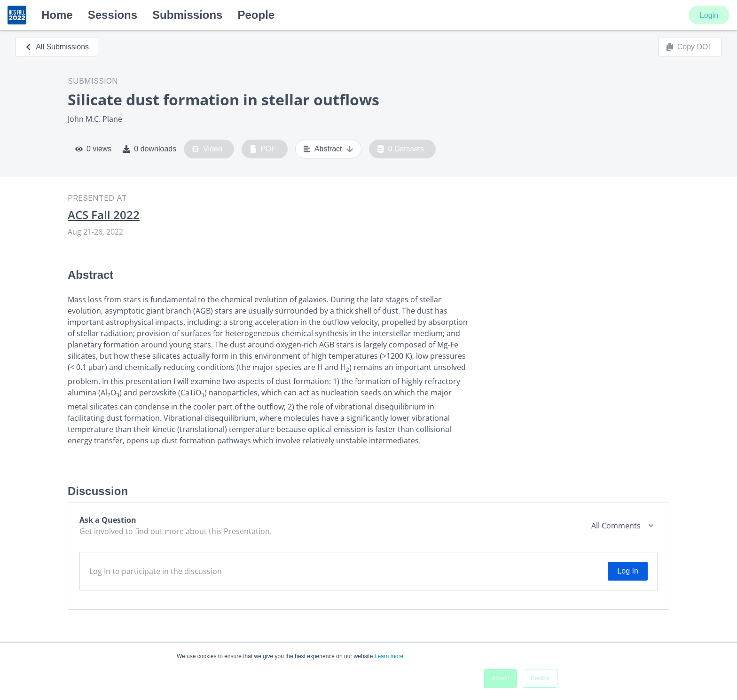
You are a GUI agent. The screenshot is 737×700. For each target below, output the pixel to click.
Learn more (389, 656)
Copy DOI (688, 47)
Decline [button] (540, 678)
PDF (263, 149)
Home (57, 15)
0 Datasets (401, 149)
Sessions (113, 15)
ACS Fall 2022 (104, 215)
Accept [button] (500, 678)
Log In (627, 571)
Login (709, 15)
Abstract (328, 149)
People (256, 15)
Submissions (187, 15)
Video (207, 149)
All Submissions (57, 47)
